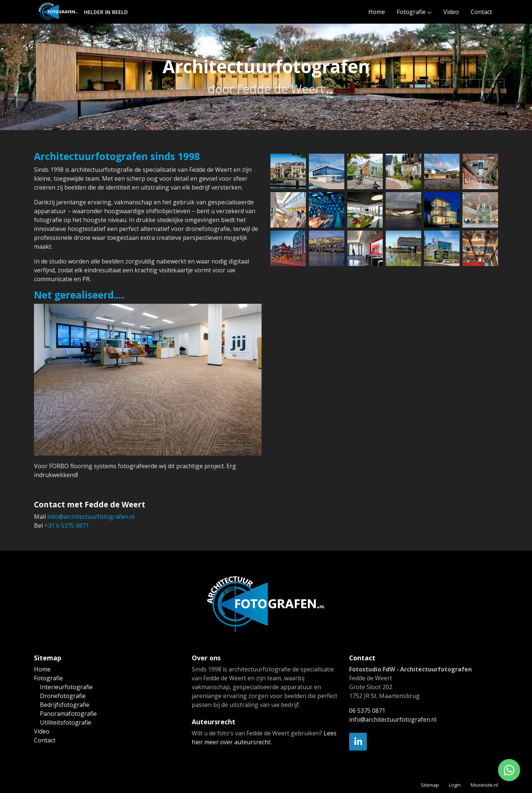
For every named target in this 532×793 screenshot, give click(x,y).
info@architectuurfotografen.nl (91, 517)
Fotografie (411, 12)
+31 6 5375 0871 (67, 525)
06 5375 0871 (367, 711)
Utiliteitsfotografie (66, 722)
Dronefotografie (63, 696)
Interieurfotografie (66, 687)
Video (451, 12)
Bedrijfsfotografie (65, 705)
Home (377, 12)
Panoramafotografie (68, 714)
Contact (481, 12)
